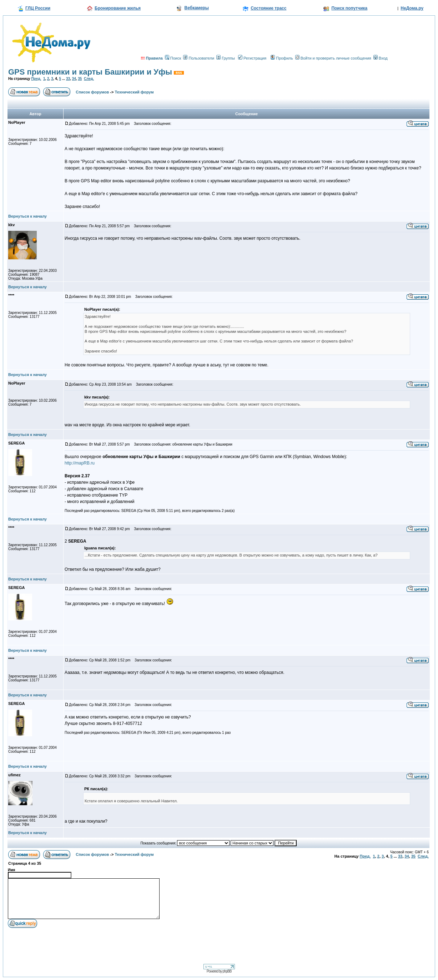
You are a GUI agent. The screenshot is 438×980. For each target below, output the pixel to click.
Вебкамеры (197, 8)
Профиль (282, 58)
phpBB (227, 971)
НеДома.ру (412, 8)
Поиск (173, 58)
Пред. (36, 79)
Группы (226, 58)
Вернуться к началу (27, 216)
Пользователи (199, 58)
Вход (381, 58)
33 (68, 79)
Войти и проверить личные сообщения (333, 58)
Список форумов (92, 92)
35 (80, 79)
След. (89, 79)
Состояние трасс (268, 8)
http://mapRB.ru (80, 463)
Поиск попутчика (349, 8)
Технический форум (134, 92)
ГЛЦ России (38, 8)
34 (74, 79)
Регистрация (252, 58)
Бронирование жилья (118, 8)
